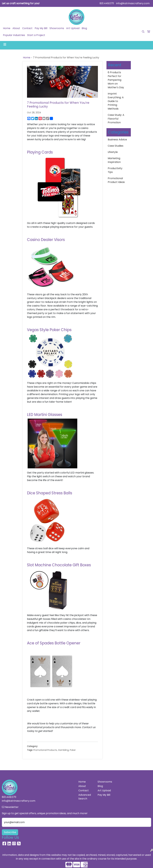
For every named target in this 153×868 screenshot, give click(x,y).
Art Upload (73, 28)
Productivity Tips (115, 170)
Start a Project (36, 35)
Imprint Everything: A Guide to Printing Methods (116, 101)
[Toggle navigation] (5, 44)
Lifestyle (113, 152)
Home (7, 28)
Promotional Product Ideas (116, 180)
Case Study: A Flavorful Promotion (116, 119)
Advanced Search (85, 797)
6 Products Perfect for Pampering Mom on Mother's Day (116, 80)
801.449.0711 (107, 3)
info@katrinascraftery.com (133, 3)
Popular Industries (14, 35)
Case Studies (116, 146)
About (16, 28)
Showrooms (57, 28)
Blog (84, 28)
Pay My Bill (41, 28)
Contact (27, 28)
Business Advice (117, 140)
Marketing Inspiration (114, 160)
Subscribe (10, 832)
